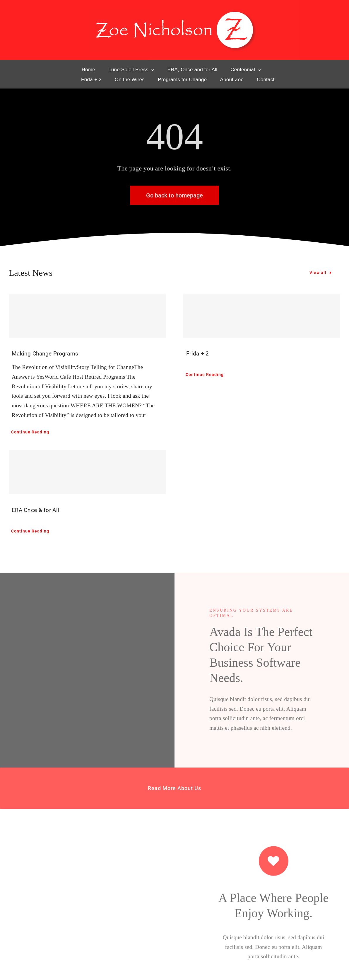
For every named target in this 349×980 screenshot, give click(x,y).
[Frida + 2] (262, 316)
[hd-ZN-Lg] (174, 12)
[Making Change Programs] (87, 316)
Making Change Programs (45, 354)
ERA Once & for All (35, 510)
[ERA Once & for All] (87, 472)
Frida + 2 (198, 354)
